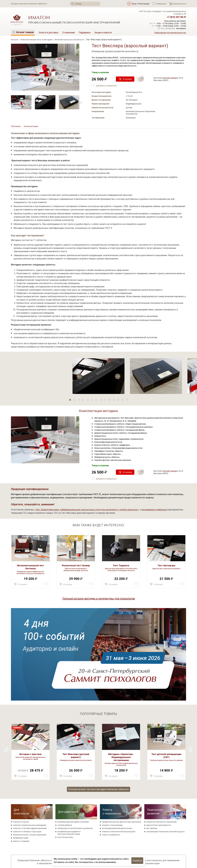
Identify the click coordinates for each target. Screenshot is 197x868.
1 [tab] (70, 401)
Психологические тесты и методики (37, 40)
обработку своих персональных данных (105, 802)
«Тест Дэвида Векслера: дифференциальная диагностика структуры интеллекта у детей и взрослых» (87, 510)
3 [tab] (79, 401)
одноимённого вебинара (154, 510)
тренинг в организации (112, 734)
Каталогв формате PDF (171, 806)
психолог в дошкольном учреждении (30, 734)
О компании (69, 33)
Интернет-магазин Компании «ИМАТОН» (29, 4)
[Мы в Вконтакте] (13, 847)
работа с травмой (21, 750)
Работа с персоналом (112, 721)
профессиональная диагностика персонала (122, 731)
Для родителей (68, 721)
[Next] (10, 102)
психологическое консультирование (30, 744)
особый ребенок (65, 734)
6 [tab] (92, 401)
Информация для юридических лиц (170, 33)
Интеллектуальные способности (69, 40)
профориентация (21, 747)
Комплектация (32, 127)
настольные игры (65, 746)
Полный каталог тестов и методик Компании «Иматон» (99, 698)
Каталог (15, 40)
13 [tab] (123, 401)
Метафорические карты (82, 853)
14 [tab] (127, 401)
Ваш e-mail (71, 809)
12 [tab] (118, 401)
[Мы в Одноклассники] (21, 847)
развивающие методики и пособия (73, 731)
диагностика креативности (159, 734)
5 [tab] (88, 401)
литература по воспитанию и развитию (75, 737)
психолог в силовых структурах (27, 740)
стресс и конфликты (111, 744)
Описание (16, 127)
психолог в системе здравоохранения (30, 737)
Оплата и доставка (48, 33)
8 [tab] (101, 401)
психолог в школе (21, 731)
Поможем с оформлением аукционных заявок (30, 804)
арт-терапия (152, 737)
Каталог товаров (79, 841)
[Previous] (81, 102)
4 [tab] (83, 401)
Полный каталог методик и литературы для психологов (99, 599)
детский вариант (170, 78)
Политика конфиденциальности (25, 853)
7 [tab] (96, 401)
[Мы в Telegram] (36, 847)
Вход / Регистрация (141, 4)
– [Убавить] (143, 80)
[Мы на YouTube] (28, 847)
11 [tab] (114, 401)
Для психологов (21, 721)
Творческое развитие (155, 721)
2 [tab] (74, 401)
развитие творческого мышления (161, 731)
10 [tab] (109, 401)
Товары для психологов (82, 849)
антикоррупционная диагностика (117, 737)
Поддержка (85, 33)
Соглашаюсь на (97, 802)
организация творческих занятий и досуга (165, 740)
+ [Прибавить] (143, 78)
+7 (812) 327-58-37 (176, 17)
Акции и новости (103, 33)
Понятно (137, 861)
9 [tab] (105, 401)
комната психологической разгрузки (119, 740)
